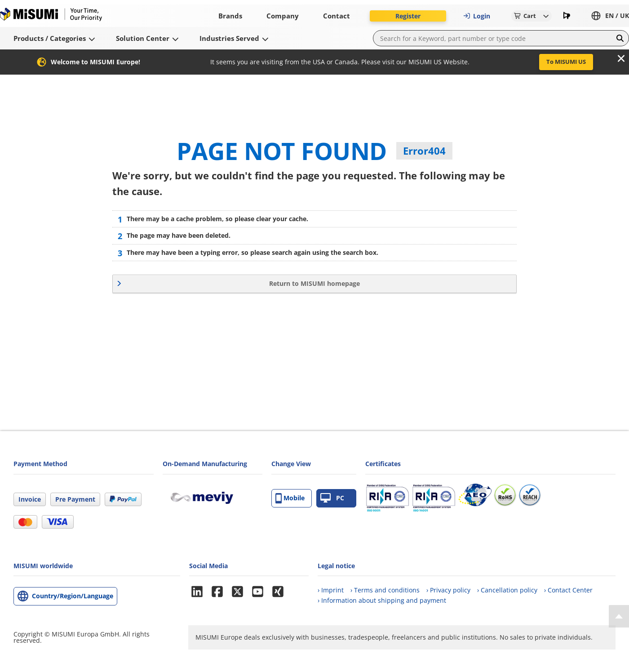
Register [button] (408, 16)
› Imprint (331, 590)
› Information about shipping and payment (382, 600)
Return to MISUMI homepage (314, 283)
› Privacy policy (448, 590)
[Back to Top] (619, 616)
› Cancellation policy (507, 590)
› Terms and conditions (385, 590)
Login (477, 16)
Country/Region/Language (73, 596)
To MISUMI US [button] (566, 62)
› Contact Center (568, 590)
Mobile (290, 498)
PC (332, 498)
